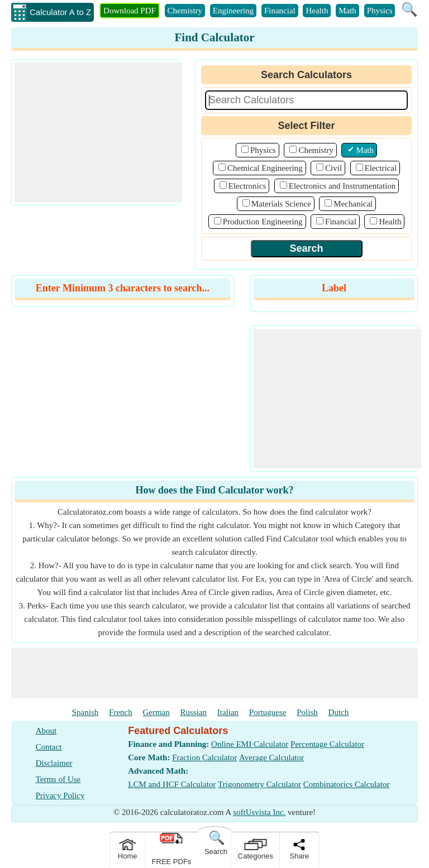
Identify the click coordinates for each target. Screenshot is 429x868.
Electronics (247, 186)
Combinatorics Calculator (347, 784)
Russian (194, 712)
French (121, 712)
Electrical (381, 168)
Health (317, 11)
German (156, 712)
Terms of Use (58, 779)
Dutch (339, 712)
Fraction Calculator (204, 757)
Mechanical (353, 204)
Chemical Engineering (265, 168)
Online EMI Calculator (250, 744)
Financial (280, 11)
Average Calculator (271, 757)
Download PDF (130, 11)
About (46, 731)
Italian (228, 712)
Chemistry (185, 11)
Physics (380, 11)
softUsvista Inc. (259, 812)
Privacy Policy (60, 795)
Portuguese (268, 712)
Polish (307, 712)
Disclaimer (54, 763)
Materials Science (281, 204)
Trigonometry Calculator (259, 784)
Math (347, 11)
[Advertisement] (98, 132)
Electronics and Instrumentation (342, 186)
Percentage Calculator (327, 744)
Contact (49, 747)
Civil (333, 168)
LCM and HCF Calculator (172, 784)
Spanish (85, 712)
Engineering (233, 11)
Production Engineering (263, 222)
